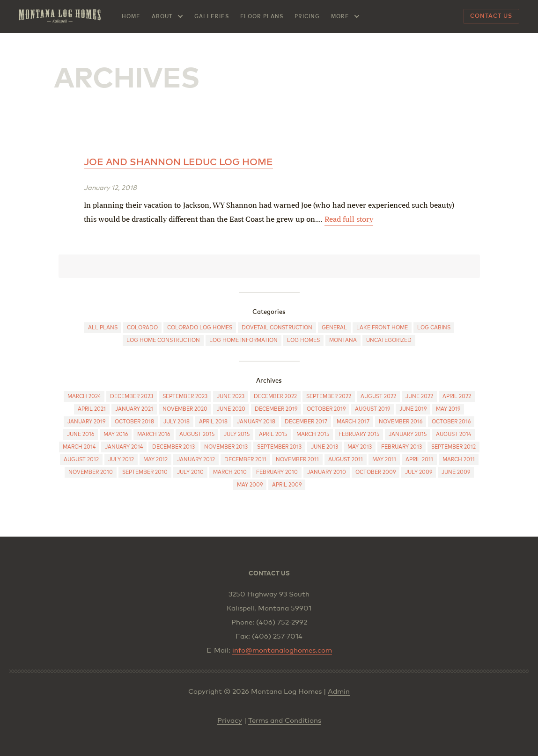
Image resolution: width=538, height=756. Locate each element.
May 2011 (384, 460)
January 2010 (327, 472)
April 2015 (273, 434)
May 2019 (448, 409)
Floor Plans (262, 17)
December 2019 (276, 409)
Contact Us (491, 16)
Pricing (307, 17)
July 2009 (419, 472)
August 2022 (378, 396)
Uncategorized (389, 340)
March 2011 (459, 460)
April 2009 (287, 485)
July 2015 (237, 434)
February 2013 (402, 447)
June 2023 (231, 396)
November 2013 (226, 447)
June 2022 (419, 396)
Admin (339, 692)
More (340, 17)
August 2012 (81, 460)
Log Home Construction (163, 340)
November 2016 (401, 422)
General (334, 328)
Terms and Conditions (285, 721)
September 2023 (185, 396)
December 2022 (275, 396)
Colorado (142, 328)
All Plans (103, 328)
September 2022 (329, 396)
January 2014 (124, 447)
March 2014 (79, 447)
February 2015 (359, 434)
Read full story (349, 219)
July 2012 (121, 460)
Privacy (230, 721)
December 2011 (245, 460)
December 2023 (132, 396)
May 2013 (360, 447)
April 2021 (92, 409)
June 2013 (324, 447)
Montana (343, 340)
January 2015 (408, 434)
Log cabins (434, 328)
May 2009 (250, 485)
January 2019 (86, 422)
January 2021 (134, 409)
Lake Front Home (382, 328)
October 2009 (376, 472)
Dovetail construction (277, 328)
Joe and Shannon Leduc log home (178, 162)
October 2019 (326, 409)
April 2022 (457, 396)
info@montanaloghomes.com (282, 651)
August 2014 (453, 434)
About (162, 17)
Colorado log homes (200, 328)
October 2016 (451, 422)
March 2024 (84, 396)
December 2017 (306, 422)
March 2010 (230, 472)
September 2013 (279, 447)
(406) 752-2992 (282, 622)
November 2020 (185, 409)
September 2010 (145, 472)
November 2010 (91, 472)
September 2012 (453, 447)
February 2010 (277, 472)
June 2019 (413, 409)
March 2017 (353, 422)
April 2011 (419, 460)
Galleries (212, 17)
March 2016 (154, 434)
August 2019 (372, 409)
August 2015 (197, 434)
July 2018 (177, 422)
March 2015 (313, 434)
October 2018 (134, 422)
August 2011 (346, 460)
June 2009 (456, 472)
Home (131, 17)
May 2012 (155, 460)
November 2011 (297, 460)
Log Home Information (243, 340)
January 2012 (196, 460)
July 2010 (190, 472)
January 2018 (256, 422)
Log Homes (303, 340)
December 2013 (173, 447)
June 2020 (231, 409)
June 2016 (81, 434)
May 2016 (116, 434)
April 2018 (213, 422)
